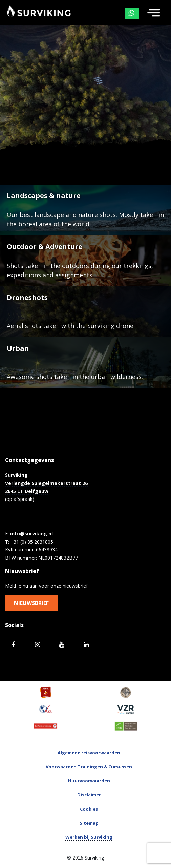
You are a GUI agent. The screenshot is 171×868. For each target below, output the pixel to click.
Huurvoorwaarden (89, 781)
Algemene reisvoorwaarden (89, 753)
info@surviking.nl (31, 534)
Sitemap (89, 823)
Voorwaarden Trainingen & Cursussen (89, 767)
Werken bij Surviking (89, 837)
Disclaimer (89, 795)
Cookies (89, 809)
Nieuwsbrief (31, 603)
